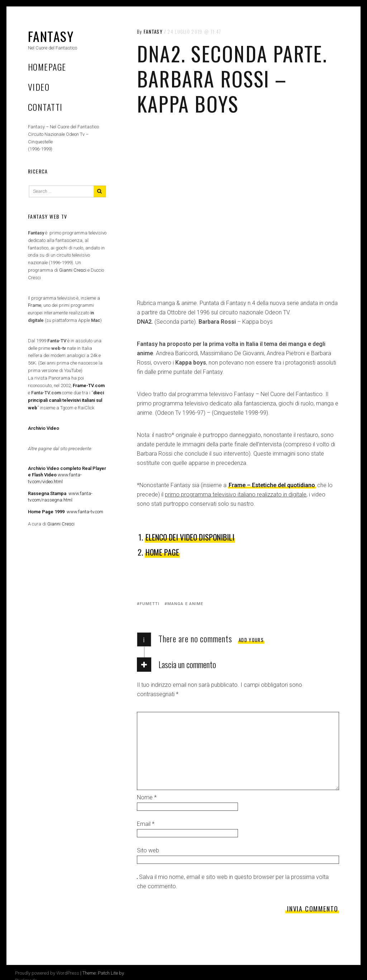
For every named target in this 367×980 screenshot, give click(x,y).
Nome (147, 797)
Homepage (47, 67)
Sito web (148, 850)
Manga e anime (185, 604)
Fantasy (51, 36)
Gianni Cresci (73, 270)
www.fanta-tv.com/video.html (67, 475)
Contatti (45, 107)
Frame (35, 305)
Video (39, 87)
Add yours (251, 640)
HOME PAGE (162, 552)
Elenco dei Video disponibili (190, 537)
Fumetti (150, 604)
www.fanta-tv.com (66, 512)
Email (146, 824)
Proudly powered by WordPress (47, 973)
